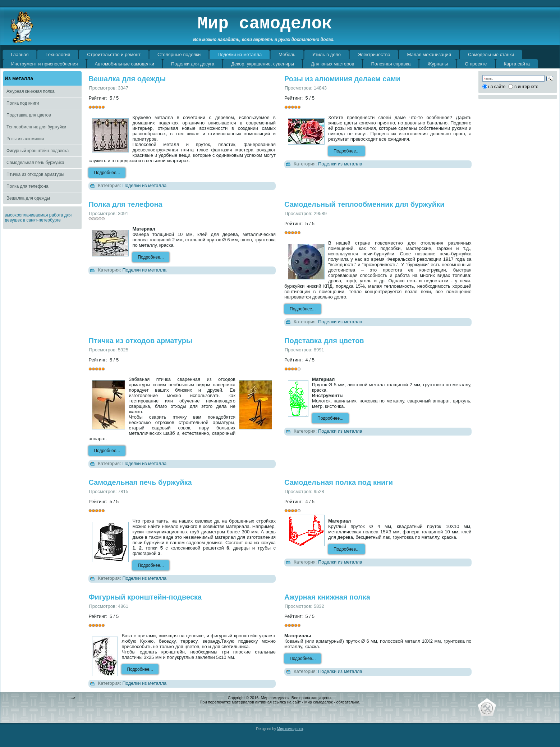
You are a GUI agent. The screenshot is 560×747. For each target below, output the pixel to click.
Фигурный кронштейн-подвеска (38, 151)
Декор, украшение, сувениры (263, 64)
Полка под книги (23, 103)
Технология (58, 54)
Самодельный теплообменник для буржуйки (364, 204)
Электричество (374, 54)
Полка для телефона (27, 186)
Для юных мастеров (333, 64)
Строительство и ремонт (114, 54)
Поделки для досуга (193, 64)
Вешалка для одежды (28, 198)
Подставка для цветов (29, 115)
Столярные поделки (179, 54)
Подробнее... (107, 173)
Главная (20, 54)
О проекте (476, 64)
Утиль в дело (327, 54)
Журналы (438, 64)
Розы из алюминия (25, 139)
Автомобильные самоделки (125, 64)
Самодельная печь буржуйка (35, 163)
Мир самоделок (265, 24)
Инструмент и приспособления (45, 64)
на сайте (497, 87)
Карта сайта (517, 64)
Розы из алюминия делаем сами (342, 79)
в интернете (526, 87)
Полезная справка (391, 64)
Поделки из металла (240, 54)
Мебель (287, 54)
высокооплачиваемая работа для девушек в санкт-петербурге (38, 218)
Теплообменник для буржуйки (36, 127)
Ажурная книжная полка (31, 91)
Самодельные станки (491, 54)
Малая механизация (429, 54)
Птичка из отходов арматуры (35, 174)
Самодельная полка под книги (339, 482)
